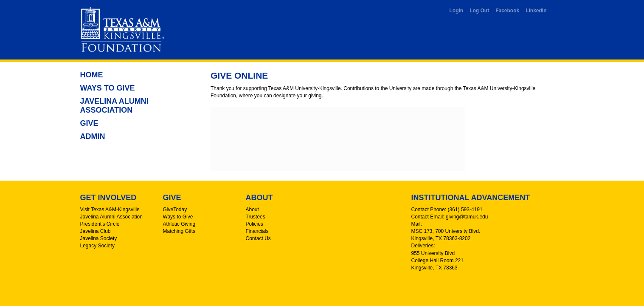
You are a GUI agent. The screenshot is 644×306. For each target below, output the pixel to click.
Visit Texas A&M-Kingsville (110, 210)
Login (457, 11)
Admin (93, 136)
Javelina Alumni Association (114, 106)
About (252, 210)
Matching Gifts (179, 231)
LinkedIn (536, 11)
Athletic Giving (179, 224)
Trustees (256, 217)
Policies (255, 224)
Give (89, 123)
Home (92, 75)
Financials (257, 231)
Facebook (507, 11)
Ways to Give (108, 88)
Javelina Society (99, 238)
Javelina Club (96, 231)
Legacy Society (97, 246)
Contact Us (258, 238)
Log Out (479, 11)
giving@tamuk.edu (467, 217)
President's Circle (100, 224)
